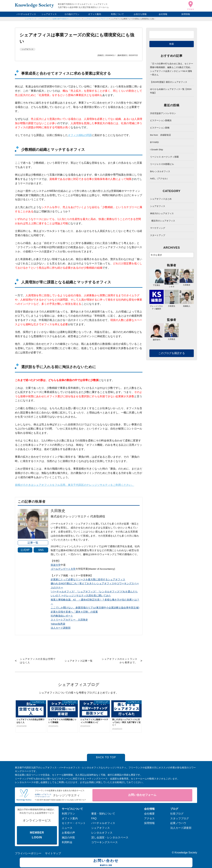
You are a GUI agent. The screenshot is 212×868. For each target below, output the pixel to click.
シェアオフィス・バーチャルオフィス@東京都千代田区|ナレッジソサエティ (53, 19)
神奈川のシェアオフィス (162, 213)
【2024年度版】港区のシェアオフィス (169, 82)
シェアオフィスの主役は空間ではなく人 (38, 661)
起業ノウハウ (178, 823)
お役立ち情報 (140, 14)
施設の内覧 (68, 837)
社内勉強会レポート (62, 616)
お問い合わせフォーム (142, 795)
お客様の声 (68, 833)
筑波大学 (56, 565)
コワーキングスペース (105, 842)
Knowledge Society (186, 853)
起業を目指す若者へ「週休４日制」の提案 (74, 612)
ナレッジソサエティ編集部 (157, 306)
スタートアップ (158, 235)
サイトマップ (53, 853)
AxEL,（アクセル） (159, 179)
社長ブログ (177, 814)
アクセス (149, 818)
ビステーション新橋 (160, 128)
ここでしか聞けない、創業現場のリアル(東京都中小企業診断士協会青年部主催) (95, 608)
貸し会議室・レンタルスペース (110, 837)
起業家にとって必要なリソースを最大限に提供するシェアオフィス (88, 579)
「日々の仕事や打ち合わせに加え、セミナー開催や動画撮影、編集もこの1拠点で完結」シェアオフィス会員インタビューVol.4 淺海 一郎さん (172, 69)
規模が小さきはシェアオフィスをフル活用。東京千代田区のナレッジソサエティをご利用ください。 (75, 485)
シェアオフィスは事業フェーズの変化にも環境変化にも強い (133, 19)
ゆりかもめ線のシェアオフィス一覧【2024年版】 (171, 91)
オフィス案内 (95, 14)
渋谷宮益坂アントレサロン (163, 113)
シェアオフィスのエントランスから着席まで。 (120, 661)
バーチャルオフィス (26, 14)
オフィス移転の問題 (80, 135)
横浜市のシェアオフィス (163, 221)
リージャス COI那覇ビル (162, 164)
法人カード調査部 (61, 628)
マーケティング (158, 228)
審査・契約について (103, 814)
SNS (41, 550)
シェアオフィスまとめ (161, 199)
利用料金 (67, 842)
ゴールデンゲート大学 (63, 569)
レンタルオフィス (102, 833)
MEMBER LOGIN (37, 835)
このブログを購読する (172, 353)
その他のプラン (72, 14)
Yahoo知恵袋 (58, 624)
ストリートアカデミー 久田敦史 (69, 620)
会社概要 (149, 814)
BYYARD (154, 142)
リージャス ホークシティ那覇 (164, 157)
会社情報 (163, 14)
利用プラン (68, 814)
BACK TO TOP (106, 757)
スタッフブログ (180, 818)
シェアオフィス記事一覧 (79, 661)
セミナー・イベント (74, 823)
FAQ (94, 818)
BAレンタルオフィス (160, 171)
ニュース (67, 828)
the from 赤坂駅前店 (160, 135)
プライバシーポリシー (28, 853)
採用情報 (186, 14)
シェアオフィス (49, 14)
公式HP (25, 550)
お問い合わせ (106, 863)
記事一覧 (33, 543)
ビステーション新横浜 (161, 120)
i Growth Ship (157, 150)
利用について (117, 14)
